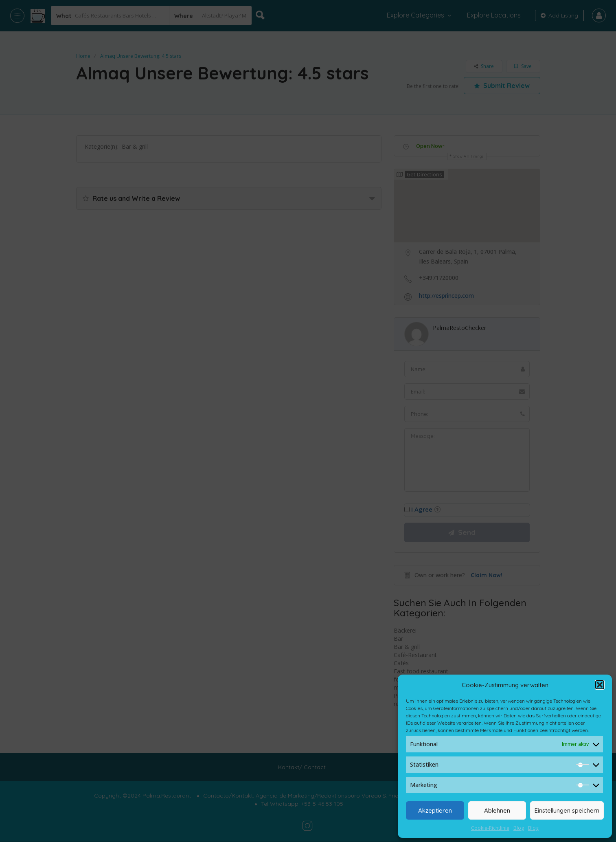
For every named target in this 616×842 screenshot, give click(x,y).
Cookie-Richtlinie (490, 828)
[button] (600, 685)
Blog (519, 828)
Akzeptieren (435, 810)
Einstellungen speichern (567, 810)
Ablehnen (497, 810)
